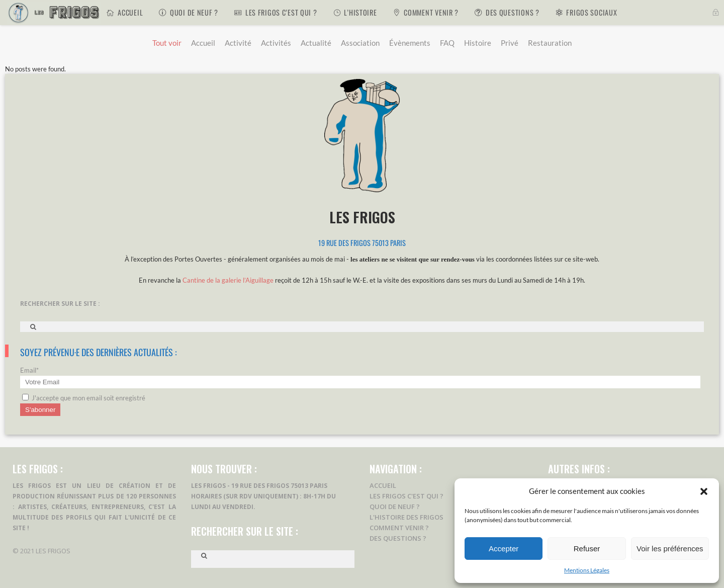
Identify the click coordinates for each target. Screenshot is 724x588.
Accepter (504, 549)
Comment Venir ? (399, 528)
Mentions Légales (587, 570)
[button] (704, 491)
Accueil (383, 485)
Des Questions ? (398, 538)
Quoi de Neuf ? (395, 507)
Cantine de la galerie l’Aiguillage (228, 280)
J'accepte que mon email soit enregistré (84, 398)
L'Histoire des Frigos (406, 517)
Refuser (587, 549)
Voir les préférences (670, 549)
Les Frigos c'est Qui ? (406, 496)
